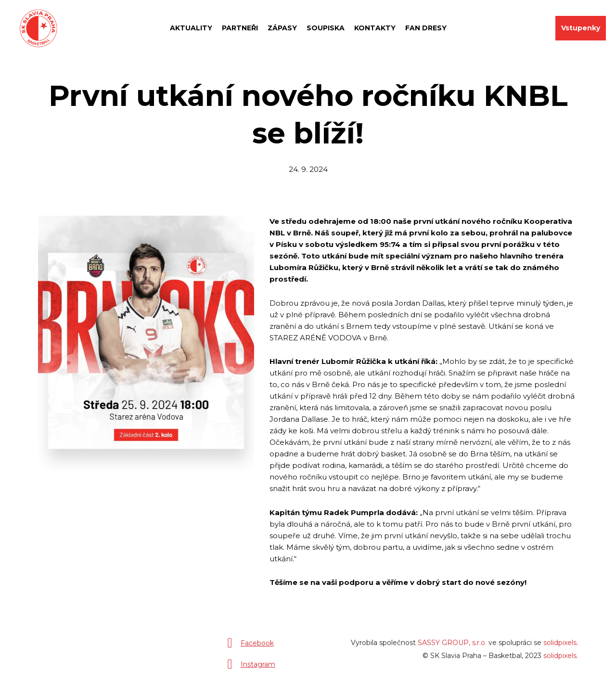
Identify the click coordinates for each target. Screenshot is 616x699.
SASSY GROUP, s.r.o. (452, 647)
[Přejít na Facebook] (249, 647)
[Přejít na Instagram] (249, 668)
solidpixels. (561, 647)
